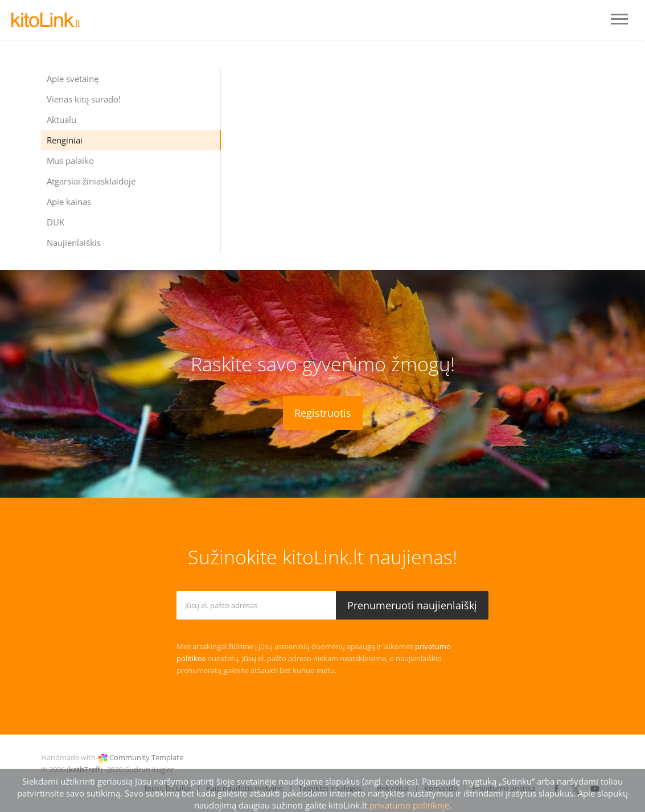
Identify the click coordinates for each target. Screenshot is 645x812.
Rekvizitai (393, 788)
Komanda (441, 788)
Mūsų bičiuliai (168, 788)
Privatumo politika (504, 788)
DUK (56, 222)
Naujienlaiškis (74, 243)
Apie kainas (69, 202)
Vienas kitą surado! (84, 99)
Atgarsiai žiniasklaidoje (91, 181)
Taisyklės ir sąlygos (330, 788)
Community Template (146, 757)
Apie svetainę (73, 79)
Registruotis (323, 413)
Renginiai (65, 140)
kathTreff (85, 769)
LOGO (46, 20)
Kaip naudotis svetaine (245, 788)
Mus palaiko (70, 161)
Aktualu (61, 120)
